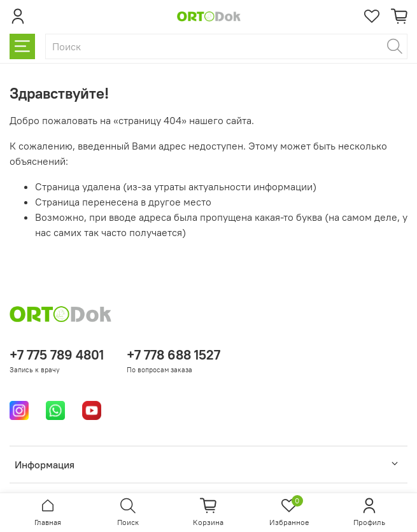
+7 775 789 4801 (57, 355)
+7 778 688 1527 (173, 355)
